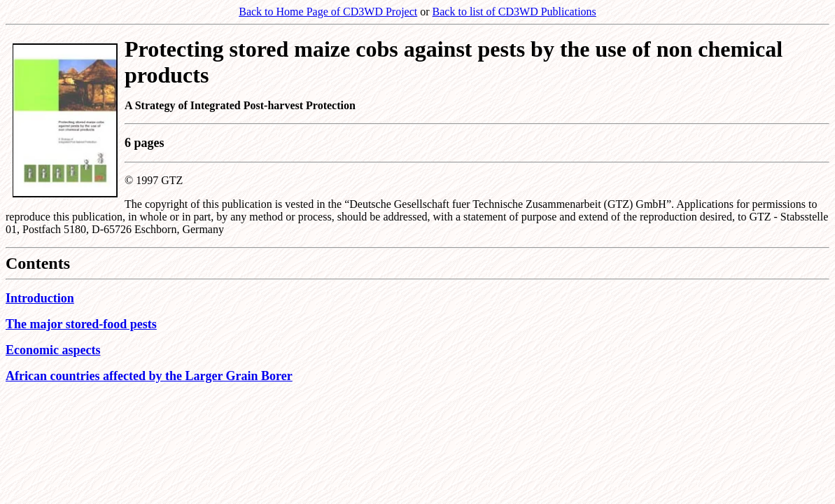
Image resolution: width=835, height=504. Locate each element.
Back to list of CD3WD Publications (514, 12)
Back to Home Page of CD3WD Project (328, 12)
